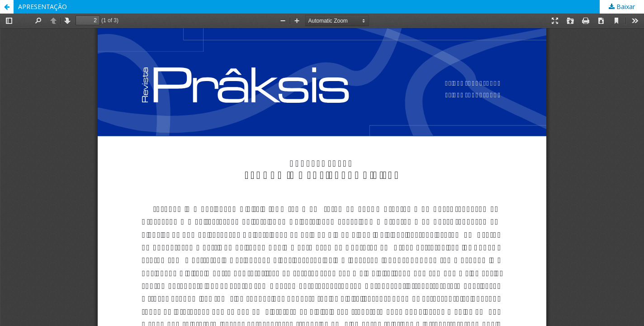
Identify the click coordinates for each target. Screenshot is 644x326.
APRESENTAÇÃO (43, 7)
